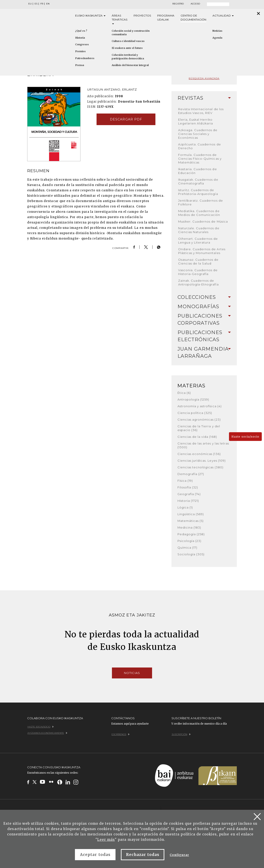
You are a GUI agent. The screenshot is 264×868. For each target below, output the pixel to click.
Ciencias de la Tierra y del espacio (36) (199, 428)
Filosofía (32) (188, 487)
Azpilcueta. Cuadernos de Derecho (200, 146)
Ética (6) (184, 393)
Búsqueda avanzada (204, 78)
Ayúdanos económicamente (47, 733)
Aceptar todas (95, 855)
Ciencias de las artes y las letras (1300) (203, 445)
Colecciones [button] (204, 297)
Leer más (106, 840)
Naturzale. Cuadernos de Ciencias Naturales (199, 230)
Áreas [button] (120, 19)
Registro (178, 4)
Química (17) (187, 548)
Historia (80, 38)
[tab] (204, 98)
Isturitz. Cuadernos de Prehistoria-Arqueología (198, 192)
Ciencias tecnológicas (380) (200, 467)
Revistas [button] (204, 98)
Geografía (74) (189, 494)
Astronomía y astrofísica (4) (200, 406)
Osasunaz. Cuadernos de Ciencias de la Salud (198, 261)
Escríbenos (121, 734)
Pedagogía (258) (191, 534)
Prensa (80, 65)
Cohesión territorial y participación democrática (128, 57)
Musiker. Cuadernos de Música (203, 221)
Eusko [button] (90, 16)
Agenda (217, 38)
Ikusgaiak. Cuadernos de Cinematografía (198, 181)
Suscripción (181, 734)
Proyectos (142, 15)
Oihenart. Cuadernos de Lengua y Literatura (198, 241)
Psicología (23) (190, 541)
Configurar (179, 855)
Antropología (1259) (193, 399)
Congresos (82, 44)
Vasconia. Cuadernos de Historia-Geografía (198, 272)
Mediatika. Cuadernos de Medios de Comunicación (199, 213)
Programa (166, 18)
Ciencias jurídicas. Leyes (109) (202, 461)
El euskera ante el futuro (127, 48)
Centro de (193, 18)
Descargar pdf (126, 119)
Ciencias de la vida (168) (197, 437)
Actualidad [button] (223, 15)
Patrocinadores (85, 58)
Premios (80, 51)
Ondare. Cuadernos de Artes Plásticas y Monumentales (202, 251)
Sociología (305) (191, 554)
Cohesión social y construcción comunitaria (131, 33)
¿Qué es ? (81, 31)
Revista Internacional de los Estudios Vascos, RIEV (201, 111)
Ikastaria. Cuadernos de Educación (198, 171)
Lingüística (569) (191, 514)
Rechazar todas (143, 855)
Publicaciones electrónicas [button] (204, 336)
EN (48, 4)
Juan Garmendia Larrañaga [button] (204, 352)
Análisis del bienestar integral (130, 65)
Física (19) (185, 481)
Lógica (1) (185, 507)
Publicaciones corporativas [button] (204, 319)
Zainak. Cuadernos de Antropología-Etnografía (198, 282)
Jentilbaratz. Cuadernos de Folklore (201, 202)
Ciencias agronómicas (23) (199, 420)
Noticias (217, 31)
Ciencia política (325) (195, 413)
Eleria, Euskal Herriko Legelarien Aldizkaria (196, 121)
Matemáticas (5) (191, 521)
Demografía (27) (191, 474)
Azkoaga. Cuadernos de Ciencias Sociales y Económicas (198, 134)
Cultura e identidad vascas (128, 41)
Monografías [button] (204, 307)
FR (42, 4)
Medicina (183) (189, 527)
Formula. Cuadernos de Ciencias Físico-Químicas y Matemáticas (200, 159)
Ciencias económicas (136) (199, 454)
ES (36, 4)
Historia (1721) (188, 501)
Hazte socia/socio (245, 437)
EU (30, 4)
